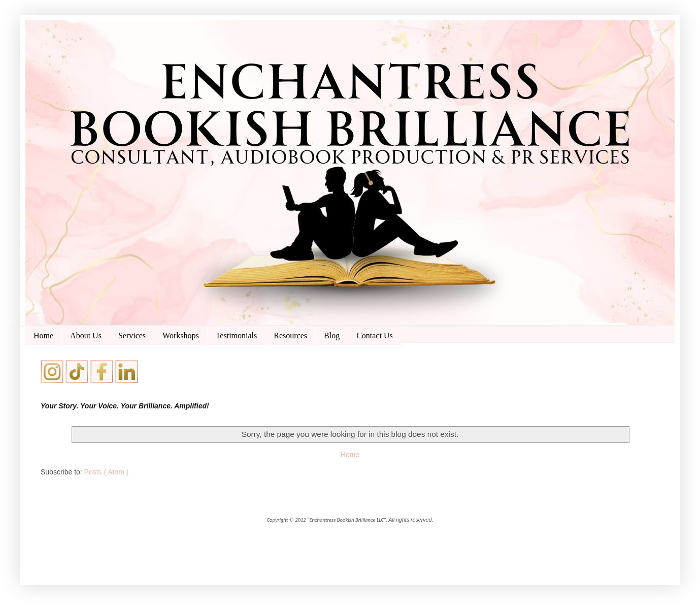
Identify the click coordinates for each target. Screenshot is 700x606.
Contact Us (375, 336)
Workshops (181, 336)
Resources (290, 336)
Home (43, 336)
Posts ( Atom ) (107, 472)
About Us (86, 336)
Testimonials (237, 336)
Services (132, 336)
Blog (332, 336)
